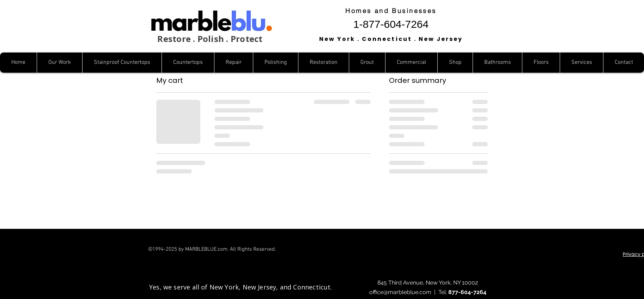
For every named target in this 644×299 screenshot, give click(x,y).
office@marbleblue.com (400, 292)
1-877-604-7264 (391, 24)
